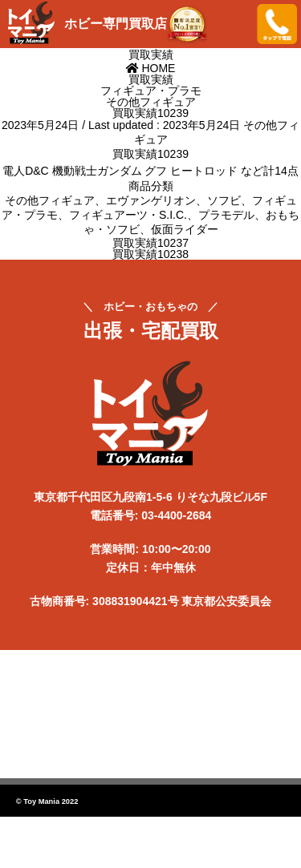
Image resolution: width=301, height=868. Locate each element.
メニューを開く (233, 24)
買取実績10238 (150, 254)
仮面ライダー (185, 229)
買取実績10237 (150, 243)
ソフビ (224, 200)
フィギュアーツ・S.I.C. (128, 215)
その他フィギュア (50, 200)
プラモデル (226, 215)
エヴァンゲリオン (151, 200)
